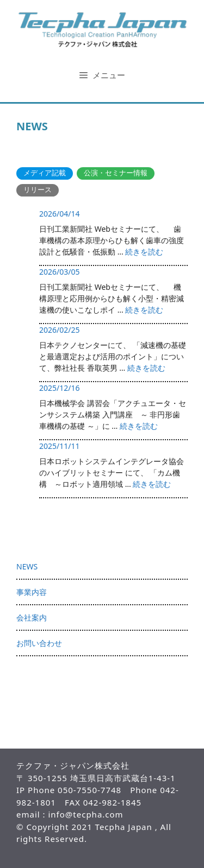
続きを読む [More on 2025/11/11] (152, 484)
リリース (38, 190)
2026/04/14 (59, 214)
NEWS (27, 566)
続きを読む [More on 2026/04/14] (144, 252)
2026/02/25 (59, 330)
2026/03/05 (59, 272)
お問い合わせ (39, 643)
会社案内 (32, 617)
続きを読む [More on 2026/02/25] (146, 368)
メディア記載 (45, 173)
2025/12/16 (59, 388)
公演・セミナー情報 (116, 173)
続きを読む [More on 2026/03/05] (144, 310)
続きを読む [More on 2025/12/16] (139, 426)
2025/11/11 (59, 446)
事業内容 (32, 592)
